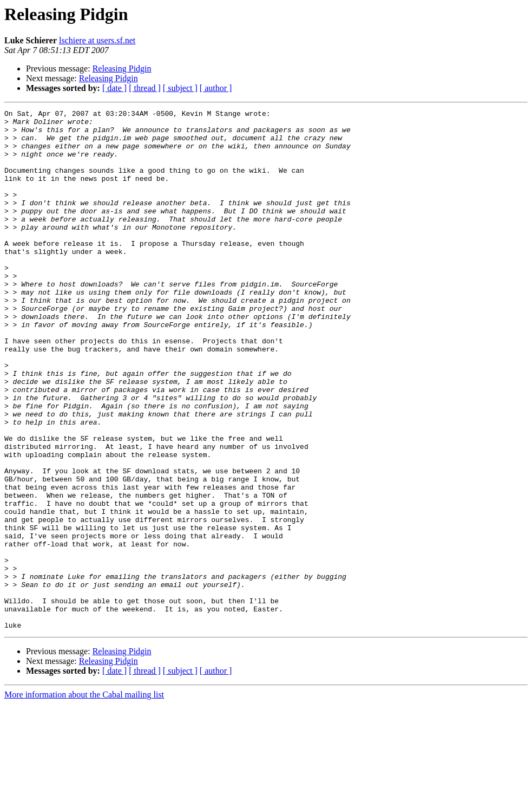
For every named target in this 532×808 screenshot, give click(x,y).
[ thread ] (145, 88)
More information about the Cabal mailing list (84, 799)
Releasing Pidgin (122, 69)
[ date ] (114, 88)
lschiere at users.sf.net (97, 40)
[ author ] (216, 88)
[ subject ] (180, 88)
